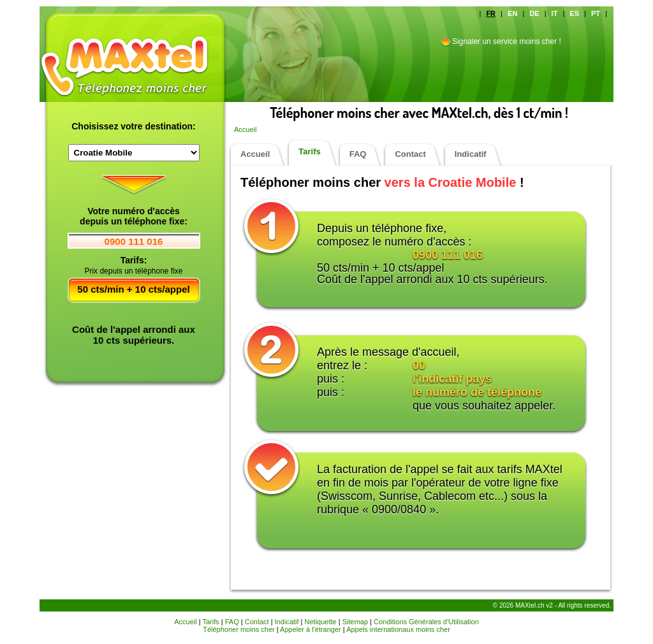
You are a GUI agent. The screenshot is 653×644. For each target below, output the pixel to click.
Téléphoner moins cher (239, 629)
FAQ (358, 154)
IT (555, 13)
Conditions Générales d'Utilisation (426, 622)
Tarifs (309, 151)
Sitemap (355, 622)
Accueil (245, 129)
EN (512, 13)
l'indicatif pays (452, 379)
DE (534, 13)
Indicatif (471, 154)
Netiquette (321, 622)
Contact (410, 154)
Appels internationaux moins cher (398, 629)
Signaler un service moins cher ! (507, 41)
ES (574, 13)
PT (596, 13)
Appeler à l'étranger (311, 629)
